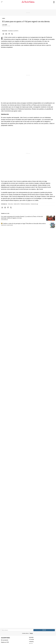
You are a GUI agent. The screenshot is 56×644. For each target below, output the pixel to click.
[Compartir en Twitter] (12, 34)
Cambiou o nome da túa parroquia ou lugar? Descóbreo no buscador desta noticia (24, 223)
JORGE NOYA (4, 225)
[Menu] (2, 2)
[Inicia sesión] (54, 2)
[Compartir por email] (6, 34)
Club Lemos (10, 204)
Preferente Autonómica (25, 204)
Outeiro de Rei (17, 204)
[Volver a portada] (28, 2)
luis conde (5, 25)
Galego (31, 633)
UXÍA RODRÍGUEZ (4, 220)
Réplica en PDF (5, 642)
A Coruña (31, 639)
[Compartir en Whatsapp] (3, 34)
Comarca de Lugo (34, 204)
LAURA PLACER (10, 225)
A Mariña (31, 642)
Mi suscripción (5, 640)
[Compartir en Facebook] (9, 34)
